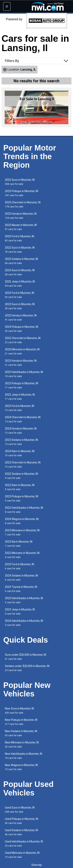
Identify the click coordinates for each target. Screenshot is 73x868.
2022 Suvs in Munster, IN (20, 250)
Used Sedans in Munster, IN (21, 832)
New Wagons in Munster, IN (21, 767)
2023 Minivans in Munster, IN (22, 532)
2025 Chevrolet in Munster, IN (23, 204)
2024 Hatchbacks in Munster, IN (24, 623)
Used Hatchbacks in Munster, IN (24, 844)
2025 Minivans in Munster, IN (22, 351)
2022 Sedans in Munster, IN (21, 476)
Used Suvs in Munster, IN (20, 810)
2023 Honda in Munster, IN (21, 363)
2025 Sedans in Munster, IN (21, 261)
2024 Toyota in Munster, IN (21, 589)
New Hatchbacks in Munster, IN (24, 756)
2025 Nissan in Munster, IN (21, 227)
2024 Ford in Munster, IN (19, 295)
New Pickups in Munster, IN (21, 722)
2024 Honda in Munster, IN (21, 431)
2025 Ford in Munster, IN (19, 238)
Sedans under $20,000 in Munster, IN (27, 668)
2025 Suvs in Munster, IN (20, 182)
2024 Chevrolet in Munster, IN (23, 419)
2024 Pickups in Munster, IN (22, 329)
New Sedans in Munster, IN (21, 733)
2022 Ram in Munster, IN (20, 487)
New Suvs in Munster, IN (19, 711)
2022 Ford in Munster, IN (19, 566)
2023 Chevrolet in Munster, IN (23, 465)
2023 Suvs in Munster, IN (20, 306)
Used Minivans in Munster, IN (22, 855)
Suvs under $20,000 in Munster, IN (26, 657)
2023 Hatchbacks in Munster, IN (24, 600)
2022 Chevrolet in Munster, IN (23, 340)
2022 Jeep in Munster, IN (20, 397)
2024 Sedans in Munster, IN (21, 578)
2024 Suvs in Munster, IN (20, 272)
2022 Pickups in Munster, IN (22, 385)
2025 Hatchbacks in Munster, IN (24, 374)
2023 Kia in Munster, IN (19, 544)
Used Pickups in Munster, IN (22, 821)
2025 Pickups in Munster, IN (22, 193)
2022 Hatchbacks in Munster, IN (24, 510)
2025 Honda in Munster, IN (21, 216)
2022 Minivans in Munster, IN (22, 555)
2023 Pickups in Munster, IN (22, 498)
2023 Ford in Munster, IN (19, 408)
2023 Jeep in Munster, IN (20, 612)
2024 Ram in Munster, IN (20, 453)
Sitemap (37, 865)
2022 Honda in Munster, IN (21, 318)
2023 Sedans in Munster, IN (21, 442)
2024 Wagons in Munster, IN (22, 521)
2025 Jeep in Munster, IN (20, 284)
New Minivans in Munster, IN (22, 744)
